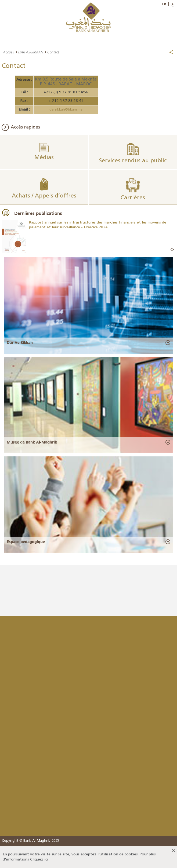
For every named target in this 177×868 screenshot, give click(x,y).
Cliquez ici (39, 860)
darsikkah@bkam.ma (66, 110)
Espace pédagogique (26, 542)
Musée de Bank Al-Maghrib (32, 442)
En (164, 4)
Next (173, 250)
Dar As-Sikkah (20, 343)
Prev (171, 250)
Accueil (8, 52)
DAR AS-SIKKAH (30, 52)
